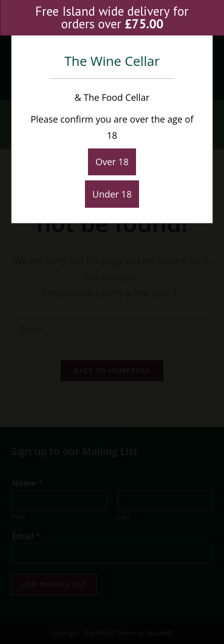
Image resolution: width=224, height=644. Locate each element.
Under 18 (112, 194)
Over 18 (112, 162)
